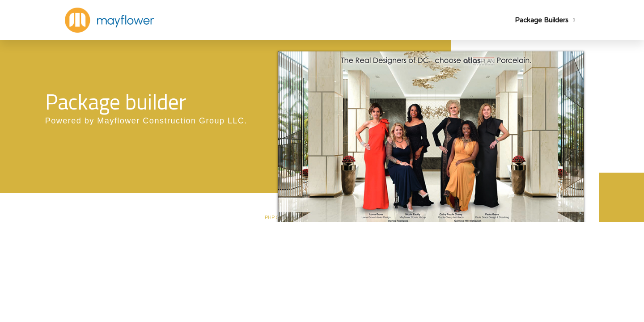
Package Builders (545, 20)
